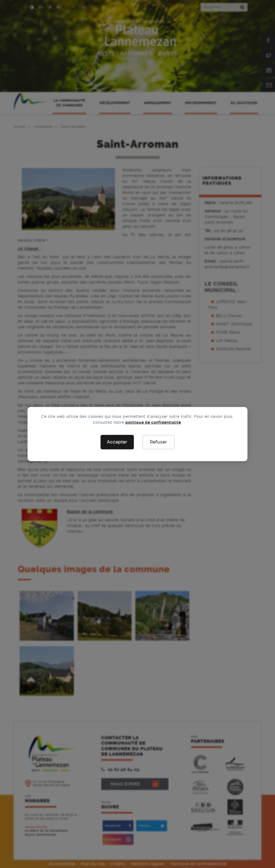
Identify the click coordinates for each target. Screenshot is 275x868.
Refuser (158, 442)
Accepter (117, 442)
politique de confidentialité (153, 422)
